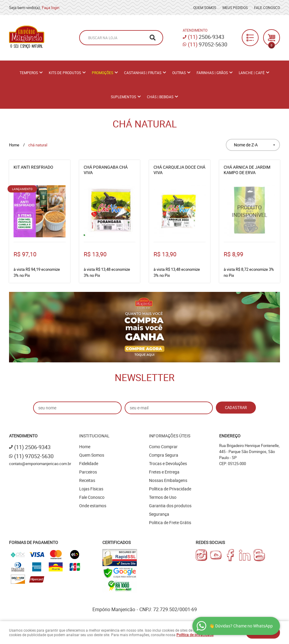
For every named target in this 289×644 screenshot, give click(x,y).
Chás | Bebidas (160, 97)
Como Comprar (163, 447)
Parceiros (88, 472)
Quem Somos (205, 8)
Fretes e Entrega (164, 472)
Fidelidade (89, 463)
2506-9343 (206, 37)
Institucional (94, 436)
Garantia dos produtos (170, 506)
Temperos (29, 73)
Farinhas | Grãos (212, 73)
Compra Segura (164, 455)
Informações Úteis (170, 436)
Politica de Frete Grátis (170, 522)
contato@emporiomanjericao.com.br (40, 464)
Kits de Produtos (65, 73)
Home (85, 447)
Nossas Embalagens (168, 480)
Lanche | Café (252, 73)
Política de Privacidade (170, 489)
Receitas (87, 480)
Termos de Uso (163, 497)
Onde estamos (93, 506)
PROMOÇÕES (103, 73)
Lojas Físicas (91, 489)
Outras (179, 73)
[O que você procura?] (153, 38)
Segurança (159, 514)
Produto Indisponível (250, 211)
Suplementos (123, 97)
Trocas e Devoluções (168, 463)
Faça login (51, 8)
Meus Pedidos (235, 8)
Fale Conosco (267, 8)
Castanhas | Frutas (143, 73)
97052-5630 (208, 44)
